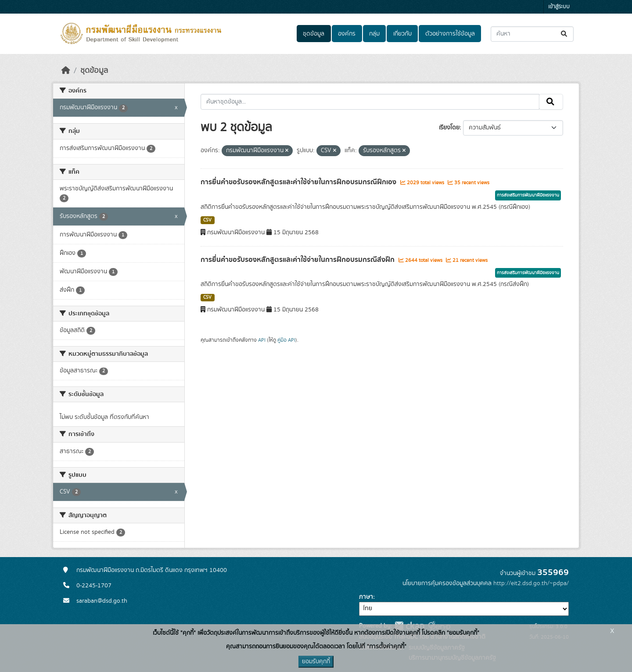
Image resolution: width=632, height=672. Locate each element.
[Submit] (565, 34)
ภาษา (366, 597)
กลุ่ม (374, 34)
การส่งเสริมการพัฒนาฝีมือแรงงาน (528, 195)
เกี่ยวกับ (402, 34)
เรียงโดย (449, 128)
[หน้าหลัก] (66, 71)
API (262, 340)
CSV (207, 220)
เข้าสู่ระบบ (559, 7)
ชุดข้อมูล (314, 34)
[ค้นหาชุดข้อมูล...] (532, 34)
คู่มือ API (286, 340)
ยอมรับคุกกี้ (316, 661)
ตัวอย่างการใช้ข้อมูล (450, 34)
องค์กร (347, 34)
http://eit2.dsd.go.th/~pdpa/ (531, 583)
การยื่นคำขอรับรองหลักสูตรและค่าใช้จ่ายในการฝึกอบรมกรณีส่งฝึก (298, 260)
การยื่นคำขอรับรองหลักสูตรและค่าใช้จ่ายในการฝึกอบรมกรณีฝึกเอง (299, 182)
